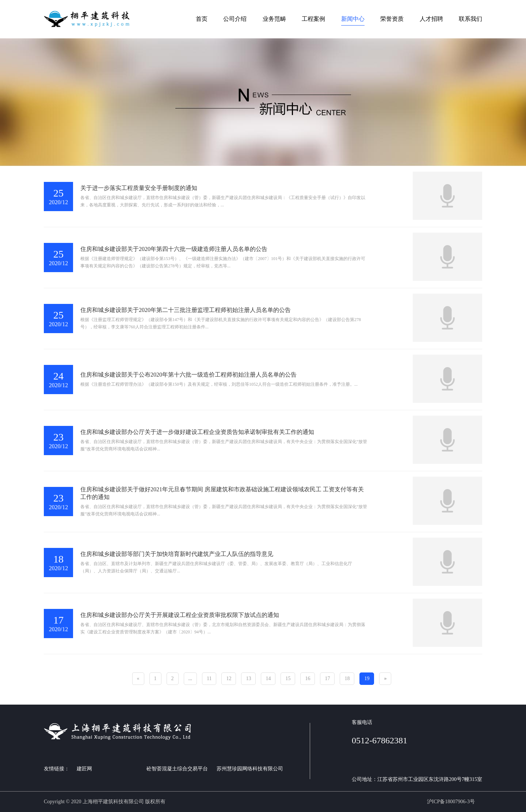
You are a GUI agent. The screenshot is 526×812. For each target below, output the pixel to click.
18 (347, 678)
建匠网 (84, 769)
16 (308, 678)
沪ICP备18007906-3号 (451, 802)
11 (209, 678)
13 (248, 678)
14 (268, 678)
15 (288, 678)
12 (229, 678)
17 (327, 678)
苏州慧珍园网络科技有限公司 (250, 769)
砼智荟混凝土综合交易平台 (177, 769)
